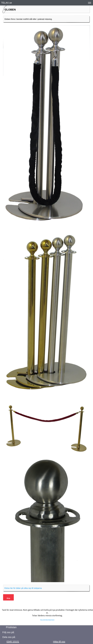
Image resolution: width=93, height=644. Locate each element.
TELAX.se (7, 3)
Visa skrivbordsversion (47, 620)
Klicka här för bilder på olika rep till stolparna (23, 588)
